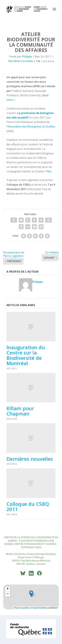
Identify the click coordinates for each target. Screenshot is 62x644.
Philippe (27, 57)
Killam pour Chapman (20, 411)
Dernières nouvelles (21, 61)
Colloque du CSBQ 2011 (28, 507)
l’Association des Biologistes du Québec (31, 126)
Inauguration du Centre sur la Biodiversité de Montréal (26, 355)
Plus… (50, 171)
